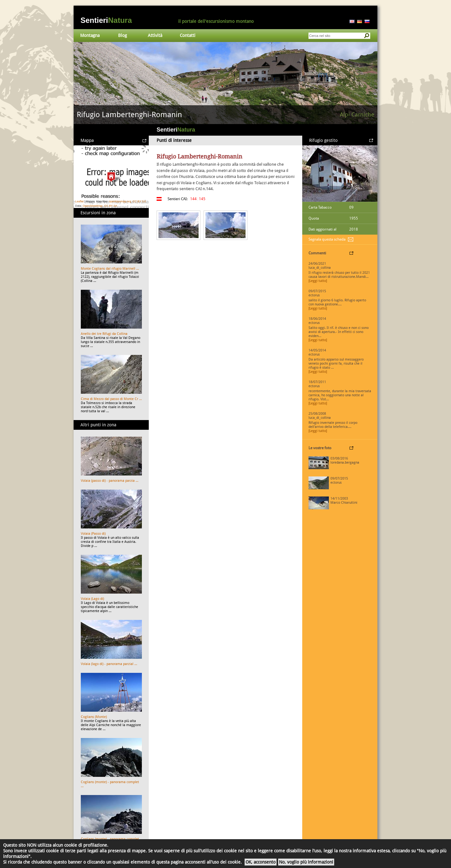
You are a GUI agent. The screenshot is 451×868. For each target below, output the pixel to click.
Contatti (188, 35)
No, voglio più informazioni (306, 862)
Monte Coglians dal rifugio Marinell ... (110, 269)
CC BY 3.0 (139, 201)
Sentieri (106, 20)
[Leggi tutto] (318, 281)
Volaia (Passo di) (93, 534)
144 (193, 199)
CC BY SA (111, 206)
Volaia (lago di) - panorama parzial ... (109, 664)
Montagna (90, 35)
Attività (155, 35)
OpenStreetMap (93, 206)
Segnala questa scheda (327, 239)
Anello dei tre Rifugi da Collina (104, 334)
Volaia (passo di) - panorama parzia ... (110, 481)
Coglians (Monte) (94, 717)
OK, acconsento (261, 862)
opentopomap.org (120, 201)
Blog (122, 35)
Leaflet (79, 201)
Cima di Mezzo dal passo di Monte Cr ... (111, 399)
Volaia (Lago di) (92, 599)
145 (202, 199)
